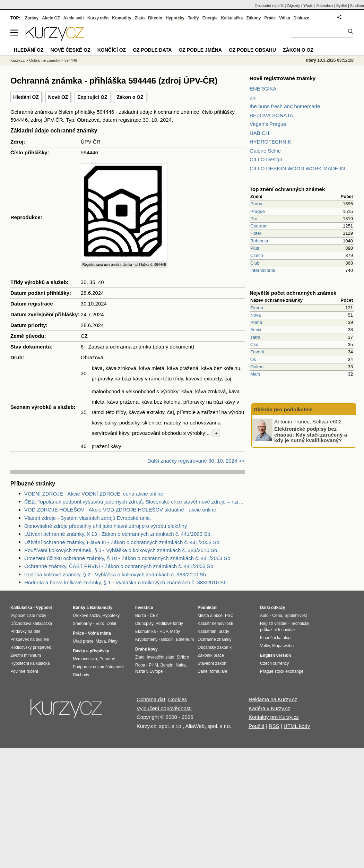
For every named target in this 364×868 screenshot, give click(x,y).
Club (255, 263)
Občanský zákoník (215, 647)
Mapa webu (283, 646)
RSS (274, 726)
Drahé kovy (146, 649)
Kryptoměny (146, 639)
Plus (255, 248)
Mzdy (175, 631)
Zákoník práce (211, 655)
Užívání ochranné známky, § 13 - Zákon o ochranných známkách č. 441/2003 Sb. (118, 534)
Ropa (140, 665)
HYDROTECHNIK (270, 142)
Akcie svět (74, 18)
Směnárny (82, 624)
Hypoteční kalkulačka (30, 663)
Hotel (255, 233)
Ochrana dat (151, 699)
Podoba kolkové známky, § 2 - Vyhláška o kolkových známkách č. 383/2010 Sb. (116, 574)
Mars (255, 374)
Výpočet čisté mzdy (28, 616)
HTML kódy (297, 726)
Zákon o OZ (130, 97)
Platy (113, 641)
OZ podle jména (200, 50)
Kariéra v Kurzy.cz (270, 708)
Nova (255, 315)
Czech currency (274, 663)
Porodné (107, 659)
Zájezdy (293, 6)
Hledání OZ (26, 97)
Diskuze (301, 18)
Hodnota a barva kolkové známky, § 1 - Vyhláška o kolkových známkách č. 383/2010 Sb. (126, 582)
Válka (284, 18)
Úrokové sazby (86, 616)
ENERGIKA (263, 89)
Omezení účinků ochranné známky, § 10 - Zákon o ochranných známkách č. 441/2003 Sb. (128, 558)
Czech (257, 255)
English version (275, 655)
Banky (79, 608)
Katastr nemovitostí (215, 624)
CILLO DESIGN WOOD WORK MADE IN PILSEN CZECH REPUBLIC (302, 168)
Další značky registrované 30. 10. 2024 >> (196, 461)
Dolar (111, 624)
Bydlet (342, 6)
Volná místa (99, 633)
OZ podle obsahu (252, 50)
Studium (357, 6)
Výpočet (44, 608)
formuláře (219, 671)
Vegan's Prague (268, 124)
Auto (264, 616)
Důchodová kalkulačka (31, 624)
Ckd (254, 345)
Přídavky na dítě (25, 631)
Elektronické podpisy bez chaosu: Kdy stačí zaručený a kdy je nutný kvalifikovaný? (311, 435)
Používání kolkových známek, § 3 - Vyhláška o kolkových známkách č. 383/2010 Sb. (122, 550)
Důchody (81, 675)
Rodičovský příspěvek (31, 647)
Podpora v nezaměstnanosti (99, 667)
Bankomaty (101, 608)
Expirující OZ (92, 97)
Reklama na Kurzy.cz (273, 699)
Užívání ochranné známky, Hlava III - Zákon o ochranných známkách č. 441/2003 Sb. (123, 542)
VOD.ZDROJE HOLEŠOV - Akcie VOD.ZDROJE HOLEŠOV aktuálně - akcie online (120, 510)
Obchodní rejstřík (269, 6)
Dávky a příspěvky (91, 651)
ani (253, 98)
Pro (254, 219)
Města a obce (210, 616)
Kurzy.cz (18, 60)
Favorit (257, 352)
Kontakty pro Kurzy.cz (274, 717)
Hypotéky (175, 18)
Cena (277, 616)
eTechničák (285, 630)
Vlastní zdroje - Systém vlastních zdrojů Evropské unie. (88, 518)
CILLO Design (266, 159)
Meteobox (325, 6)
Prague (258, 211)
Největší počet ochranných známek (293, 293)
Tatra (255, 337)
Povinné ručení (24, 671)
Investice (144, 608)
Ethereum (185, 639)
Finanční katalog (275, 638)
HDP (164, 631)
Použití (257, 726)
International (263, 270)
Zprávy (32, 18)
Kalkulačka (232, 18)
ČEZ (154, 616)
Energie (210, 18)
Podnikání (207, 608)
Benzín (167, 665)
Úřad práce (83, 641)
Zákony (253, 18)
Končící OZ (112, 50)
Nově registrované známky (283, 78)
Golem (257, 367)
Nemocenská (85, 659)
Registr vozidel (274, 624)
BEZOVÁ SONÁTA (271, 115)
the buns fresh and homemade (285, 106)
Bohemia (259, 241)
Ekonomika (145, 631)
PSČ (229, 616)
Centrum (259, 226)
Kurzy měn (98, 18)
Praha (256, 204)
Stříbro (183, 657)
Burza (141, 616)
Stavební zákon (212, 663)
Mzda (101, 641)
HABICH (259, 133)
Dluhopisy (144, 624)
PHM (153, 665)
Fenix (256, 330)
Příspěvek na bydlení (30, 639)
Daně (203, 671)
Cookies (177, 699)
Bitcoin (155, 18)
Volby (265, 646)
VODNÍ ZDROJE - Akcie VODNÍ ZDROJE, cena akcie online (94, 494)
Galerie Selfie (265, 151)
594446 (71, 60)
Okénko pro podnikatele (283, 409)
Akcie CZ (51, 18)
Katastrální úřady (213, 631)
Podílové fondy (169, 624)
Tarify (193, 18)
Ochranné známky (45, 60)
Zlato (140, 18)
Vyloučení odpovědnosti (164, 708)
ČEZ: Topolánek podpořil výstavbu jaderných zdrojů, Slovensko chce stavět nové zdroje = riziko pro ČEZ (135, 502)
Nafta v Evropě (149, 671)
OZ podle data (152, 50)
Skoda (257, 308)
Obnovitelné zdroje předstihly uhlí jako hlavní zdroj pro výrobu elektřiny (106, 526)
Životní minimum (26, 655)
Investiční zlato (160, 657)
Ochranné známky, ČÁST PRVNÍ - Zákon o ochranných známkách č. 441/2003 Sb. (119, 566)
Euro (100, 624)
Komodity (122, 18)
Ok (253, 359)
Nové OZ (58, 97)
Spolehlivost (296, 616)
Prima (256, 322)
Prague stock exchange (282, 671)
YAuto (308, 6)
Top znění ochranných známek (287, 189)
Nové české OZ (71, 50)
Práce (270, 18)
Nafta (181, 665)
